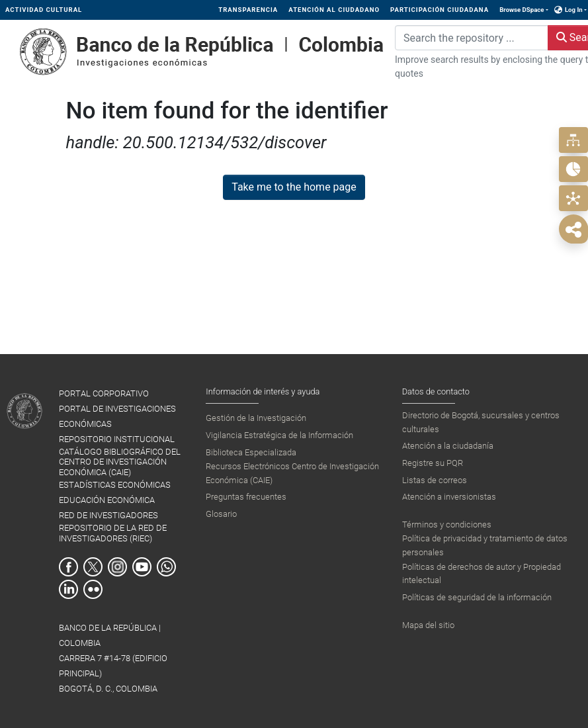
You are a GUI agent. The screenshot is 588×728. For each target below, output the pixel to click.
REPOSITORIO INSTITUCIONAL (117, 439)
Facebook (68, 567)
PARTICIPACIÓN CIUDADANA (440, 10)
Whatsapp (166, 567)
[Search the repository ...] (472, 38)
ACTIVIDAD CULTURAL (44, 10)
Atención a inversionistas (449, 497)
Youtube (142, 567)
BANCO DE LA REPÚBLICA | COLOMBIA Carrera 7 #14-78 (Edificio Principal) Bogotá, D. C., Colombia (113, 658)
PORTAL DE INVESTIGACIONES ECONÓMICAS (117, 416)
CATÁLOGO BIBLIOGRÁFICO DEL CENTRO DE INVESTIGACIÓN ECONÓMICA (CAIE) (120, 462)
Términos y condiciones (447, 524)
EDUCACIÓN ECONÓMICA (107, 500)
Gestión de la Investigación (256, 418)
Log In (574, 10)
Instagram (117, 567)
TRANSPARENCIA (248, 10)
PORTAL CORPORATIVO (104, 393)
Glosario (221, 514)
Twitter (93, 567)
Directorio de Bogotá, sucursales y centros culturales (481, 422)
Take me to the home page (294, 187)
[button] (559, 10)
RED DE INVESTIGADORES (108, 515)
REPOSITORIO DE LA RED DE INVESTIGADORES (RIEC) (113, 533)
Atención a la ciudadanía (448, 446)
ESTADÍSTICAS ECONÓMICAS (115, 485)
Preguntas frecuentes (246, 497)
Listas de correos (435, 480)
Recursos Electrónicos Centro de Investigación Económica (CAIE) (292, 473)
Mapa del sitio (428, 625)
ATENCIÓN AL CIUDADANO (334, 10)
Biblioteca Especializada (251, 452)
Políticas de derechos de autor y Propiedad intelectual (482, 573)
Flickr (93, 589)
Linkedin (68, 589)
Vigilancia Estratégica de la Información (279, 435)
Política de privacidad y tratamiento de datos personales (485, 545)
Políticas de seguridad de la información (477, 597)
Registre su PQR (433, 463)
